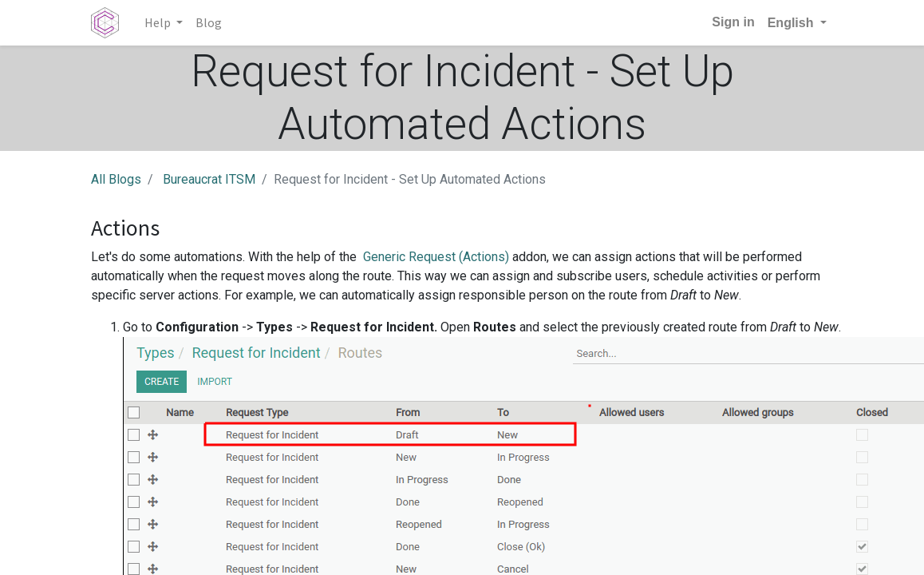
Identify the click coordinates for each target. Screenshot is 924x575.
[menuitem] (209, 22)
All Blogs (116, 179)
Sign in (733, 22)
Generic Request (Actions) (436, 257)
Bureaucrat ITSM (209, 179)
